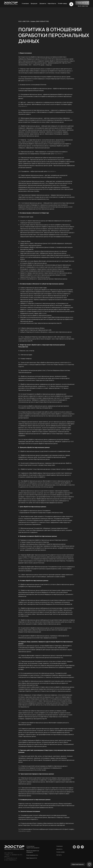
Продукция (34, 3)
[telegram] (82, 848)
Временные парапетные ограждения (33, 851)
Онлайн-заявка (62, 3)
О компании (25, 3)
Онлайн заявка (60, 852)
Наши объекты (52, 3)
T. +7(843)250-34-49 (11, 858)
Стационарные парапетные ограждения (33, 847)
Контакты (59, 855)
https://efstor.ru (29, 81)
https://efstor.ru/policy (24, 831)
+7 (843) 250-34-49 (82, 3)
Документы (43, 3)
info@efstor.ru (12, 860)
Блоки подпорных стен (32, 855)
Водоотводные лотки (32, 858)
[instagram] (74, 848)
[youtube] (78, 848)
